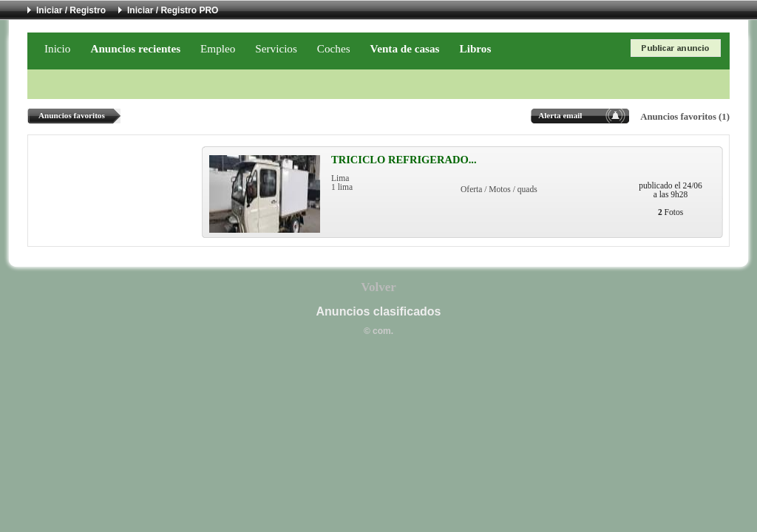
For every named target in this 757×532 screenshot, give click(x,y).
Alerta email (560, 115)
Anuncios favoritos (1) (685, 117)
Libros (476, 48)
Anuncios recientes (135, 48)
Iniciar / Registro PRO (173, 10)
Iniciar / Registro (71, 10)
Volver (378, 287)
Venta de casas (405, 48)
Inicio (57, 48)
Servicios (276, 48)
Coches (334, 48)
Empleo (218, 48)
